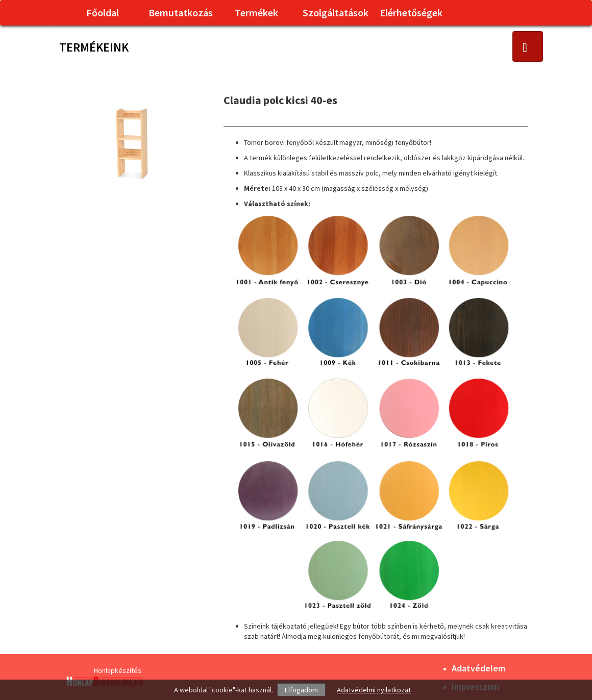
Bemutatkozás (181, 12)
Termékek (256, 12)
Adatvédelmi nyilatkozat (374, 690)
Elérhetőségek (411, 12)
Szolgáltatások (336, 12)
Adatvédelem (478, 668)
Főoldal (103, 12)
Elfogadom (301, 690)
